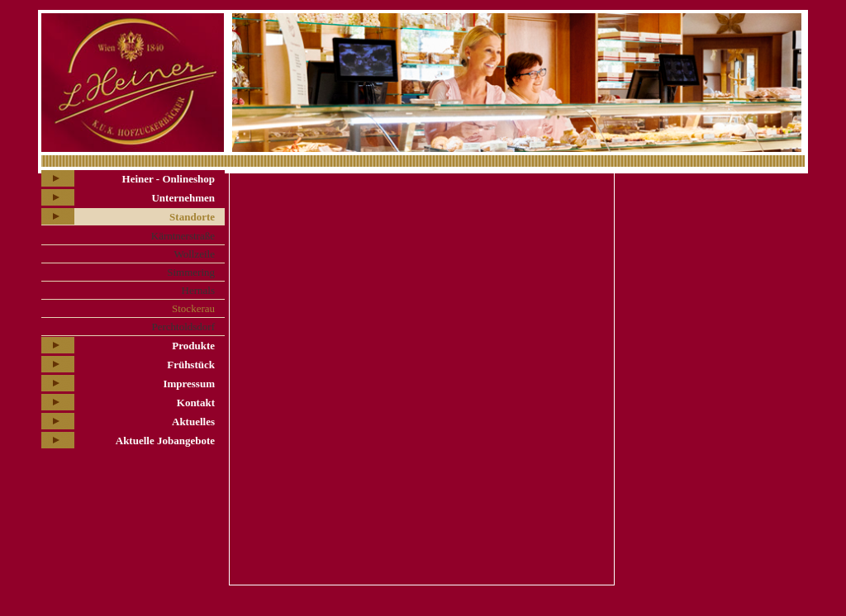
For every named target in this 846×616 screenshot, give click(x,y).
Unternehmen (183, 198)
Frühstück (191, 365)
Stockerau (193, 308)
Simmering (191, 272)
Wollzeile (195, 254)
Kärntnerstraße (183, 236)
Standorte (192, 217)
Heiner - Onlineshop (169, 179)
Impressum (189, 384)
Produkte (193, 346)
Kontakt (196, 403)
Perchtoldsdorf (183, 327)
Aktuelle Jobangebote (165, 441)
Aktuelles (193, 422)
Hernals (198, 290)
